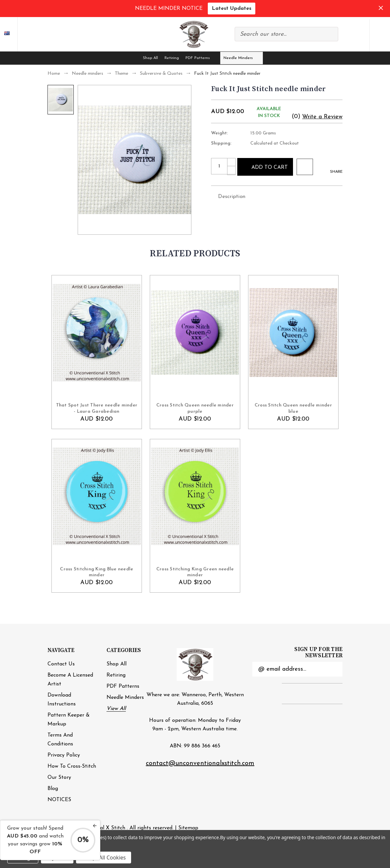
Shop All (150, 58)
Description (228, 196)
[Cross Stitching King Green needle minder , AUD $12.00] (195, 496)
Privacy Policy (64, 755)
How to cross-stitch (72, 766)
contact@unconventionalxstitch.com (200, 763)
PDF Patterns (201, 58)
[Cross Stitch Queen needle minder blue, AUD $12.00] (293, 333)
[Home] (133, 58)
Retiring (172, 58)
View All (116, 709)
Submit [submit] (334, 669)
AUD (12, 34)
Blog (53, 789)
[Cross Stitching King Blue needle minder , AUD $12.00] (97, 496)
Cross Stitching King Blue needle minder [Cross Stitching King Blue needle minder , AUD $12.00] (97, 572)
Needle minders (242, 58)
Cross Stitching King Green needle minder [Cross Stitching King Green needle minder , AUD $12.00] (195, 572)
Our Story (59, 778)
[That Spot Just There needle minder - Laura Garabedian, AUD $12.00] (97, 333)
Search (330, 34)
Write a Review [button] (322, 117)
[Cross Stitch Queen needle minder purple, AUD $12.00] (195, 333)
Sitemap (188, 828)
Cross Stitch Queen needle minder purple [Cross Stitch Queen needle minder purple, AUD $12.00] (195, 408)
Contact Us (61, 664)
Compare (346, 35)
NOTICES (59, 800)
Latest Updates (232, 9)
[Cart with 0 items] (380, 35)
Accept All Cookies (104, 858)
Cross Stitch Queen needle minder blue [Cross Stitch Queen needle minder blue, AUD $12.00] (293, 408)
